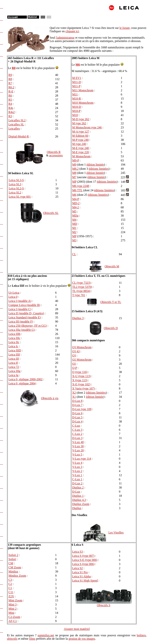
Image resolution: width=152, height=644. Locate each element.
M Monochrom (81, 156)
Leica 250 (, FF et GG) (28, 326)
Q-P (75, 368)
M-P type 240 (80, 140)
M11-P (76, 86)
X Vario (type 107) (84, 388)
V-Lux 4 (77, 463)
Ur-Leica (14, 293)
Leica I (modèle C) (20, 309)
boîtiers (141, 635)
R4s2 (12, 112)
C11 (11, 592)
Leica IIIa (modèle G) (22, 330)
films (32, 639)
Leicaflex (14, 129)
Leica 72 (14, 367)
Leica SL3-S (16, 180)
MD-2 (76, 203)
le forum (125, 28)
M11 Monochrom (83, 90)
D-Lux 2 (77, 483)
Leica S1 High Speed (85, 581)
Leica (13, 297)
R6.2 (11, 87)
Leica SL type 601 (20, 197)
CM (11, 563)
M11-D (77, 82)
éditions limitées (99, 169)
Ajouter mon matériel (77, 629)
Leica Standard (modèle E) (25, 317)
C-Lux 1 (77, 479)
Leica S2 (78, 568)
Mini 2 (13, 609)
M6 (78, 65)
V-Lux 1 (77, 475)
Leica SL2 (15, 193)
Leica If (13, 363)
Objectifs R (54, 152)
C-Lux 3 (77, 430)
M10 (75, 115)
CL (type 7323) (81, 283)
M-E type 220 (81, 152)
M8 (74, 173)
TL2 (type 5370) (82, 287)
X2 (74, 393)
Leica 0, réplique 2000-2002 (25, 379)
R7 (10, 83)
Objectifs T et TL (111, 302)
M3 (74, 240)
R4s (11, 108)
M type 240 (79, 144)
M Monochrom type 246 (87, 127)
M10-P (76, 111)
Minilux (13, 572)
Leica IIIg (14, 371)
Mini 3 (13, 605)
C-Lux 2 (77, 434)
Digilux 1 (78, 496)
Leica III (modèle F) (21, 322)
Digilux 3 (78, 318)
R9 (10, 75)
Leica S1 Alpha (82, 576)
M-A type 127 (81, 132)
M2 (74, 232)
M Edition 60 (80, 136)
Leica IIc (14, 342)
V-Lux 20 (78, 450)
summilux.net (46, 635)
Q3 (74, 355)
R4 (10, 104)
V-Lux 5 (77, 454)
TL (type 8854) (81, 291)
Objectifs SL (51, 213)
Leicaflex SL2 (17, 120)
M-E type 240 (81, 148)
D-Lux (76, 492)
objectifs (12, 639)
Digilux (77, 508)
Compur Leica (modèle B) (24, 305)
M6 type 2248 (81, 186)
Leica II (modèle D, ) (26, 313)
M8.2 (75, 169)
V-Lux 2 (77, 471)
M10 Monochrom (83, 103)
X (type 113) (80, 380)
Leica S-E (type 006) (85, 560)
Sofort (12, 559)
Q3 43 (76, 351)
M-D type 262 (81, 119)
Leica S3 (78, 552)
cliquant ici (72, 31)
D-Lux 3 (77, 438)
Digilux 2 (78, 488)
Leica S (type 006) (83, 564)
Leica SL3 (15, 184)
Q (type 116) (80, 372)
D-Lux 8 (77, 401)
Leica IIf (14, 359)
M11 (75, 94)
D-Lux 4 (77, 421)
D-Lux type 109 (82, 409)
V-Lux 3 (77, 467)
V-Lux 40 (78, 442)
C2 (10, 584)
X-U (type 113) (81, 376)
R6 (10, 96)
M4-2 (76, 207)
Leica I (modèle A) (20, 301)
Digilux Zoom (81, 504)
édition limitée (95, 165)
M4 (74, 220)
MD (75, 224)
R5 (10, 100)
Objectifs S (104, 605)
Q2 (74, 364)
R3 (10, 116)
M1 (74, 228)
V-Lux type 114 (82, 459)
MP (74, 182)
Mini (11, 613)
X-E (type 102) (81, 384)
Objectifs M (112, 266)
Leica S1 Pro (80, 572)
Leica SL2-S (16, 188)
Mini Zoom (15, 600)
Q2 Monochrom (82, 360)
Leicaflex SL (16, 124)
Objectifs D (111, 328)
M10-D (77, 107)
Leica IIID (15, 350)
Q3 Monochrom (82, 347)
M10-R (77, 99)
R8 (14, 68)
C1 (10, 588)
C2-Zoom (14, 617)
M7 (74, 177)
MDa (75, 216)
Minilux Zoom (17, 576)
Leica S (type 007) (83, 556)
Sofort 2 (13, 555)
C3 (10, 580)
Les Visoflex (116, 533)
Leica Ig (13, 375)
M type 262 (79, 123)
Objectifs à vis (50, 398)
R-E (11, 91)
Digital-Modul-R (19, 136)
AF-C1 (13, 621)
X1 (74, 397)
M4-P (76, 199)
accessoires (56, 155)
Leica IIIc (14, 338)
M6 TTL (77, 190)
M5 (74, 211)
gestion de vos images (82, 639)
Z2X (11, 596)
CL (74, 254)
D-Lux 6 (77, 413)
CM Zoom (15, 567)
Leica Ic (13, 346)
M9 (74, 165)
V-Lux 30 (78, 446)
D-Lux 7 (77, 405)
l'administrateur (65, 38)
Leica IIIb (14, 334)
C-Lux (76, 426)
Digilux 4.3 (79, 500)
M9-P (76, 160)
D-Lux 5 (77, 417)
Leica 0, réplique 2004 (22, 383)
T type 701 (79, 295)
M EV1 (77, 78)
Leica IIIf (14, 355)
